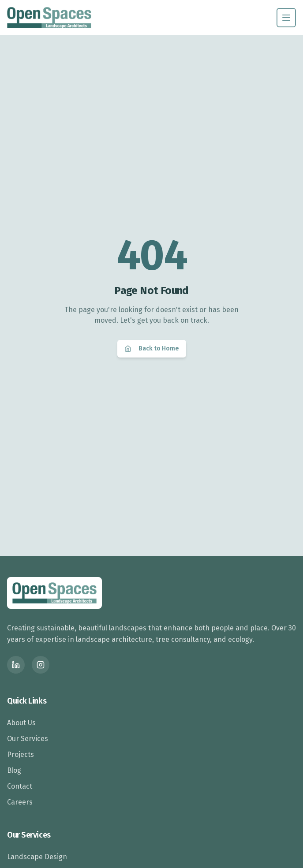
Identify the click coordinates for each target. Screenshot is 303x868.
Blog (14, 770)
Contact (20, 786)
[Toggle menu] (286, 18)
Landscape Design (37, 857)
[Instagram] (41, 665)
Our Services (28, 739)
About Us (21, 723)
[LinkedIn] (16, 665)
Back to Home (152, 348)
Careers (20, 802)
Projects (21, 754)
